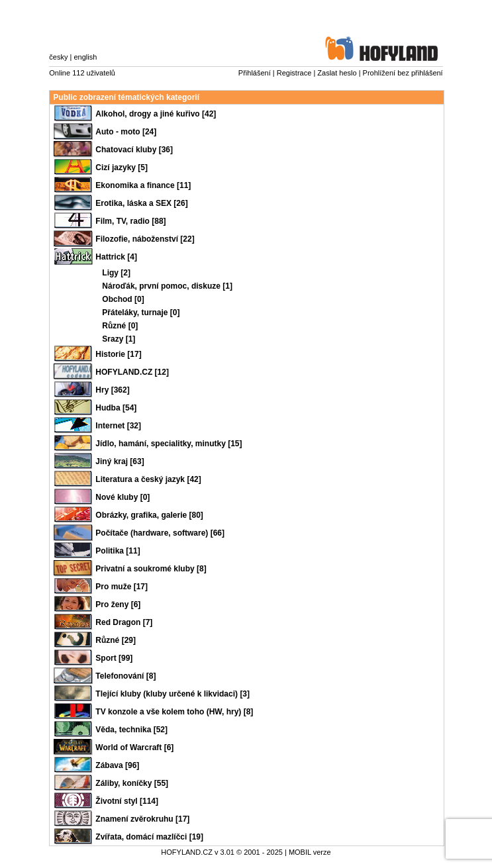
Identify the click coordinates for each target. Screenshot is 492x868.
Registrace (294, 73)
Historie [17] (118, 354)
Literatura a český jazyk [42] (148, 479)
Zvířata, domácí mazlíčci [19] (149, 837)
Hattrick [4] (116, 257)
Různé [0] (120, 326)
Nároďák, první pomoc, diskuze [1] (167, 286)
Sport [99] (114, 658)
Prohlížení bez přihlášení (403, 73)
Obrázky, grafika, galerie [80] (149, 515)
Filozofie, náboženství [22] (145, 239)
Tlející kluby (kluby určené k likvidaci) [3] (172, 694)
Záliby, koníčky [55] (132, 783)
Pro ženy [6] (118, 604)
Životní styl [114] (127, 801)
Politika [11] (118, 551)
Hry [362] (112, 390)
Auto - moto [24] (126, 132)
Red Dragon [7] (124, 622)
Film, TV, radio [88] (130, 221)
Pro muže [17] (122, 587)
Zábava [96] (117, 765)
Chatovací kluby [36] (134, 150)
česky (58, 57)
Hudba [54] (116, 408)
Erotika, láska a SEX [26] (141, 203)
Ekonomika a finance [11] (143, 185)
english (85, 57)
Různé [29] (116, 640)
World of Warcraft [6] (134, 747)
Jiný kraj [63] (120, 461)
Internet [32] (118, 426)
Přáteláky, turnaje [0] (141, 313)
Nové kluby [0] (123, 497)
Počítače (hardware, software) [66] (160, 533)
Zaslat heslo (337, 73)
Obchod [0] (123, 299)
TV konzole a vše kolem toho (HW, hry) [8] (174, 712)
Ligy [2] (116, 273)
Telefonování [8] (125, 676)
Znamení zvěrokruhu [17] (142, 819)
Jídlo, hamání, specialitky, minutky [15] (169, 444)
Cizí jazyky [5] (122, 168)
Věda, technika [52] (131, 730)
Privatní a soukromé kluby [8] (151, 569)
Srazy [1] (119, 339)
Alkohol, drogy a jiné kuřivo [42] (156, 114)
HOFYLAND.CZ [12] (132, 372)
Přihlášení (255, 73)
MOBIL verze (310, 852)
